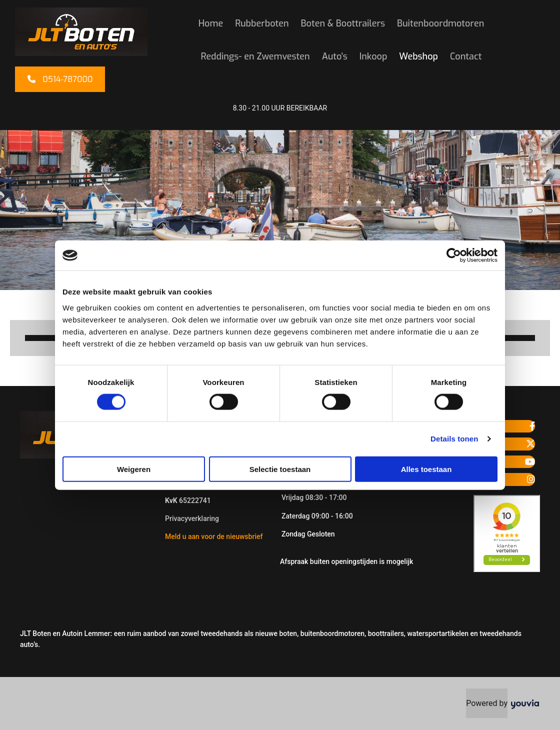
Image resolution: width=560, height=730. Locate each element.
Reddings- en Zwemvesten (255, 56)
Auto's (335, 56)
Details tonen (454, 439)
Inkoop (373, 56)
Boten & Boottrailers (343, 23)
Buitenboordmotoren (440, 23)
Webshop (418, 56)
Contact (466, 56)
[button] (60, 79)
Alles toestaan (426, 469)
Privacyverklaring (192, 518)
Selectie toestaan (280, 469)
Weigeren (134, 469)
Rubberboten (262, 23)
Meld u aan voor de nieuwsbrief (214, 536)
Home (211, 23)
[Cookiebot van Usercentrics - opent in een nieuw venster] (454, 255)
